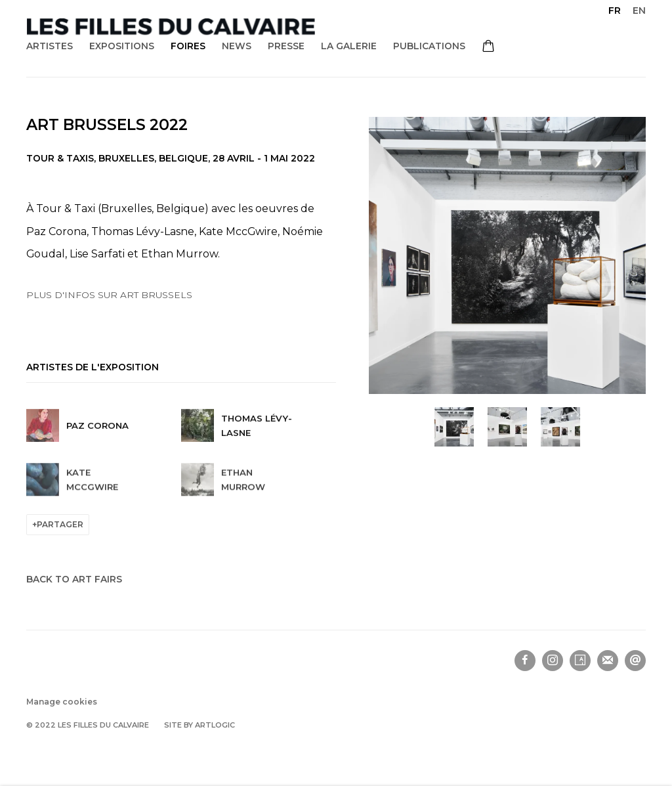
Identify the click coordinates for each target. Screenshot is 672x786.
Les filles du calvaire (171, 27)
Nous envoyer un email (635, 661)
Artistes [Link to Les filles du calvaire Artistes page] (50, 46)
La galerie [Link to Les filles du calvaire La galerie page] (349, 46)
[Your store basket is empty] (488, 47)
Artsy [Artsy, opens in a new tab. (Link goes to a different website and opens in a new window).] (580, 661)
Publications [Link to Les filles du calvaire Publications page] (429, 46)
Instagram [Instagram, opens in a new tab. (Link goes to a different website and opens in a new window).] (553, 661)
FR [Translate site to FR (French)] (615, 11)
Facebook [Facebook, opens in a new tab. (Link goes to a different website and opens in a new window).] (525, 661)
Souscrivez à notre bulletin (608, 661)
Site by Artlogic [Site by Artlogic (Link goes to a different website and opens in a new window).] (199, 725)
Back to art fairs (74, 579)
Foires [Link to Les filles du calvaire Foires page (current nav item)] (188, 46)
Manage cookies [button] (62, 702)
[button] (454, 427)
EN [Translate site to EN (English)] (639, 11)
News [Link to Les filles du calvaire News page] (237, 46)
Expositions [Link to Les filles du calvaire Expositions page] (122, 46)
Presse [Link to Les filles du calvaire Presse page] (286, 46)
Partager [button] (60, 524)
